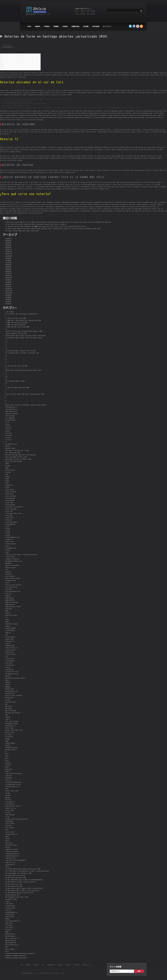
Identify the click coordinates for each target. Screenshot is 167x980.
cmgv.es (8, 546)
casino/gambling (10, 524)
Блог (7, 947)
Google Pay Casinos (11, 615)
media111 (8, 682)
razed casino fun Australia (14, 773)
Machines (8, 676)
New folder (9, 708)
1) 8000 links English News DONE (15, 325)
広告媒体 (65, 26)
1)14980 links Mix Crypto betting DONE (17, 327)
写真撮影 (56, 26)
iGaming (8, 626)
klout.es (8, 643)
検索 (139, 971)
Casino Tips (9, 511)
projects (8, 763)
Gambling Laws (10, 598)
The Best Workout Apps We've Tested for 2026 (19, 893)
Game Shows (9, 609)
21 (6, 372)
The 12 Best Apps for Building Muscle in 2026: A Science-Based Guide (27, 871)
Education (8, 572)
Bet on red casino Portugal (14, 461)
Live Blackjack (10, 661)
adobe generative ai (12, 411)
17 (6, 357)
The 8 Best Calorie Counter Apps (15, 875)
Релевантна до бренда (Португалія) (16, 958)
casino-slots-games (11, 522)
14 (6, 349)
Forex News (9, 589)
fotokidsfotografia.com (13, 591)
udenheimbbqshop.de (11, 912)
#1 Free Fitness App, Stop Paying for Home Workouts (22, 314)
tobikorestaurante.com (12, 895)
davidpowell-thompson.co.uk (14, 561)
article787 (9, 435)
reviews (8, 793)
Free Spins (9, 594)
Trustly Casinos (10, 908)
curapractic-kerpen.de (12, 559)
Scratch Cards (10, 810)
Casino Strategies (11, 509)
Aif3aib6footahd (10, 420)
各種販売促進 (75, 26)
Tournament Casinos (11, 899)
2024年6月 (8, 282)
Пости (7, 951)
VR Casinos (9, 930)
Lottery (8, 667)
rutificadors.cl (10, 802)
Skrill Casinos (10, 823)
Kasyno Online (10, 639)
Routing (8, 797)
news (7, 715)
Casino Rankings (10, 498)
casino (7, 487)
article (8, 431)
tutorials (8, 910)
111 (6, 342)
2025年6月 (8, 265)
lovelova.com (9, 669)
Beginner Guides (10, 448)
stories (8, 847)
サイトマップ (107, 26)
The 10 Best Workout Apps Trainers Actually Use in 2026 (23, 869)
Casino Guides (10, 489)
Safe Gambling (10, 804)
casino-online (10, 518)
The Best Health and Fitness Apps (16, 878)
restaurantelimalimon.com (13, 782)
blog (7, 474)
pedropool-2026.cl (11, 750)
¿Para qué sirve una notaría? (13, 67)
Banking (8, 446)
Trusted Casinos (10, 906)
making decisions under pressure (15, 678)
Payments (8, 745)
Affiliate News (10, 416)
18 (6, 359)
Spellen (8, 838)
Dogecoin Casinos (11, 568)
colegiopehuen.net (11, 548)
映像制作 (38, 26)
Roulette (8, 795)
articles (8, 437)
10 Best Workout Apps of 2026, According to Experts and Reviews (25, 336)
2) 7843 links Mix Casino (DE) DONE (16, 366)
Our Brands (9, 734)
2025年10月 (9, 256)
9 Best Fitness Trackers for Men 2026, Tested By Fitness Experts (26, 405)
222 (6, 377)
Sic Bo (7, 817)
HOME (29, 26)
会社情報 (86, 26)
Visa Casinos (9, 927)
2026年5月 (8, 241)
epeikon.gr (9, 574)
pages (7, 741)
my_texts (8, 700)
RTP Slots (8, 799)
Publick (8, 771)
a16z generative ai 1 (12, 409)
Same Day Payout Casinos (13, 806)
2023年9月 (8, 295)
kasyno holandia (10, 637)
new (6, 704)
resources (8, 780)
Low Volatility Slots (12, 672)
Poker (7, 754)
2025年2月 (8, 271)
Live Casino (9, 663)
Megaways (8, 687)
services (8, 812)
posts (7, 758)
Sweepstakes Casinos (12, 849)
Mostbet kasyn (10, 698)
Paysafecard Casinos (12, 747)
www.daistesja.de (11, 940)
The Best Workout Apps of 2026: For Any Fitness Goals (22, 891)
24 (6, 379)
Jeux (7, 635)
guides (7, 622)
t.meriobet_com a (11, 858)
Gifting (8, 613)
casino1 (8, 526)
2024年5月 (8, 284)
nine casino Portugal (12, 721)
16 (6, 355)
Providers (8, 765)
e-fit (7, 570)
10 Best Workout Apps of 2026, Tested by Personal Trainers (24, 338)
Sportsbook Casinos (11, 845)
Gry (6, 617)
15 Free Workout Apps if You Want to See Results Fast (22, 353)
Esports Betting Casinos (13, 578)
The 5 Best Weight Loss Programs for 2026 (18, 873)
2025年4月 (8, 269)
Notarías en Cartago (10, 65)
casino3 (8, 531)
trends (7, 901)
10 (6, 329)
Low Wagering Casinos (12, 674)
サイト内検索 (116, 967)
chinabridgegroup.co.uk (13, 537)
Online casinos (10, 732)
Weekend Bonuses (10, 934)
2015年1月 (8, 302)
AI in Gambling (10, 418)
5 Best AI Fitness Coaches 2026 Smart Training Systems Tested (25, 394)
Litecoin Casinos (11, 654)
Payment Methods (10, 743)
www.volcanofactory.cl (12, 945)
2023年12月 (9, 289)
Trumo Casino (9, 904)
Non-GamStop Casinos (12, 724)
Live (7, 656)
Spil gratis (9, 843)
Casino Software (10, 505)
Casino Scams (9, 502)
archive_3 (8, 427)
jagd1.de (8, 633)
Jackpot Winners (10, 630)
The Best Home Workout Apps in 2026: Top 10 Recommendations (24, 880)
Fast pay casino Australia (14, 585)
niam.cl (8, 719)
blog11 (7, 479)
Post (7, 756)
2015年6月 (8, 297)
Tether (7, 867)
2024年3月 (8, 286)
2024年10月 (9, 278)
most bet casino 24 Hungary (14, 695)
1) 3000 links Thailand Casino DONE (16, 323)
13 (6, 346)
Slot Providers (10, 828)
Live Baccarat (10, 659)
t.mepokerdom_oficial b (13, 854)
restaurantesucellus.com (13, 784)
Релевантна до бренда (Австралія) (16, 956)
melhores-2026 (10, 689)
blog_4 (7, 476)
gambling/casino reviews (13, 607)
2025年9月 (8, 258)
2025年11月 (9, 254)
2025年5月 (8, 267)
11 (6, 340)
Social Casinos (10, 832)
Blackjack (8, 472)
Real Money (9, 778)
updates (8, 919)
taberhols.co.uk (10, 862)
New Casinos (9, 706)
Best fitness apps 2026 (13, 453)
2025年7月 (8, 263)
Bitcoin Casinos (10, 470)
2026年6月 (8, 239)
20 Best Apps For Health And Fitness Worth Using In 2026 (23, 370)
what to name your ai (12, 938)
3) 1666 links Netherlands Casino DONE (17, 388)
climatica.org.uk (11, 544)
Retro (7, 789)
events (7, 583)
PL (6, 752)
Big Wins (8, 466)
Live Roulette (10, 665)
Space (7, 836)
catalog (8, 535)
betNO (7, 463)
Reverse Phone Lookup (12, 791)
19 (6, 362)
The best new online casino (14, 884)
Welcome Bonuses (10, 936)
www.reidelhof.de (11, 943)
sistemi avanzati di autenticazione (16, 819)
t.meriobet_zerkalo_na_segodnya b (16, 860)
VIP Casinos (9, 925)
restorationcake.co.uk (12, 786)
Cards (7, 483)
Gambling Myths (10, 600)
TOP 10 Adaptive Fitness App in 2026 (17, 897)
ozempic (8, 739)
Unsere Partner (10, 917)
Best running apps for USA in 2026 (16, 457)
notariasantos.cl (8, 47)
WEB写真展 (96, 26)
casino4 (8, 533)
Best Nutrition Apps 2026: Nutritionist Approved (21, 455)
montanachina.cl (10, 693)
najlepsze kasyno (11, 702)
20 (6, 368)
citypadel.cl (9, 539)
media (7, 680)
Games (7, 611)
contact (8, 550)
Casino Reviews (10, 500)
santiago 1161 (147, 209)
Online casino (10, 728)
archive (8, 424)
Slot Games (9, 825)
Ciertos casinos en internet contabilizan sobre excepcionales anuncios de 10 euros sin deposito (36, 224)
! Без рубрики (10, 312)
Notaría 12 (7, 62)
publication (9, 769)
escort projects (10, 576)
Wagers (7, 932)
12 (6, 344)
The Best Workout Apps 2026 (14, 886)
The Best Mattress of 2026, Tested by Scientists (21, 882)
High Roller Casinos (12, 624)
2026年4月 (8, 243)
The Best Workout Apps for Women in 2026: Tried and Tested (24, 888)
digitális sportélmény (12, 565)
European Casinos (11, 581)
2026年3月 (8, 245)
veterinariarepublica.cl (13, 921)
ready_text (9, 776)
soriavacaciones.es (11, 834)
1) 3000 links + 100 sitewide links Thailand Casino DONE (23, 320)
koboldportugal (10, 646)
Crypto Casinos (10, 557)
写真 (43, 965)
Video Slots (9, 923)
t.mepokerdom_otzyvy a (12, 856)
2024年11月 (9, 276)
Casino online (10, 494)
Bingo (7, 468)
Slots (7, 830)
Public (7, 767)
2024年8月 (8, 280)
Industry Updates (11, 628)
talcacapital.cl (10, 865)
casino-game (9, 515)
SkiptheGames (9, 821)
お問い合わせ (86, 965)
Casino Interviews (11, 492)
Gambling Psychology (12, 602)
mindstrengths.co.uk (12, 691)
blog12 (7, 481)
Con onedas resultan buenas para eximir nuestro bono (22, 231)
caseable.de (9, 485)
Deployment (9, 563)
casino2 (8, 528)
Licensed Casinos (11, 650)
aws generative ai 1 (12, 444)
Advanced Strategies (12, 414)
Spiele (7, 841)
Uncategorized (10, 914)
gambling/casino (10, 604)
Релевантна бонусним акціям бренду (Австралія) (20, 953)
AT (6, 442)
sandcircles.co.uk (11, 808)
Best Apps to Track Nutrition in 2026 (17, 450)
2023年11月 (9, 291)
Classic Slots (10, 541)
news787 (8, 717)
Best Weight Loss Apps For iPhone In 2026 (18, 459)
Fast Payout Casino (11, 587)
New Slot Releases (11, 711)
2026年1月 (8, 250)
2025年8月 (8, 260)
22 (6, 375)
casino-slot (9, 520)
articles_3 (9, 440)
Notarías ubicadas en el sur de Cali (15, 60)
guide (7, 620)
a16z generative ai (11, 407)
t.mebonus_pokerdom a (12, 851)
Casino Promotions (11, 496)
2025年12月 (9, 252)
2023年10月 (9, 293)
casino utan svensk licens (14, 513)
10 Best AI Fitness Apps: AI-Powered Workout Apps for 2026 (24, 331)
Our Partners (9, 737)
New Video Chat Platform (13, 713)
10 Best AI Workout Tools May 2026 (16, 333)
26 (6, 383)
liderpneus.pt (10, 652)
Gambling (8, 596)
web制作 (47, 26)
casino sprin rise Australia (14, 507)
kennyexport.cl (10, 641)
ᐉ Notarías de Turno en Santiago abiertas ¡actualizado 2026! (54, 36)
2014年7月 (8, 304)
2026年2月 (8, 247)
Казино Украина (10, 949)
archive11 (8, 429)
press (7, 760)
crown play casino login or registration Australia (21, 554)
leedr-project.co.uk (12, 648)
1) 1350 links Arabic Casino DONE (16, 318)
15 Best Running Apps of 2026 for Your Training (20, 351)
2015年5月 (8, 299)
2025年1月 (8, 273)
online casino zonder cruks (14, 730)
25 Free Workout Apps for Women (15, 381)
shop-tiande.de (10, 815)
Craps (7, 552)
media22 (8, 685)
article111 (9, 433)
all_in (7, 422)
